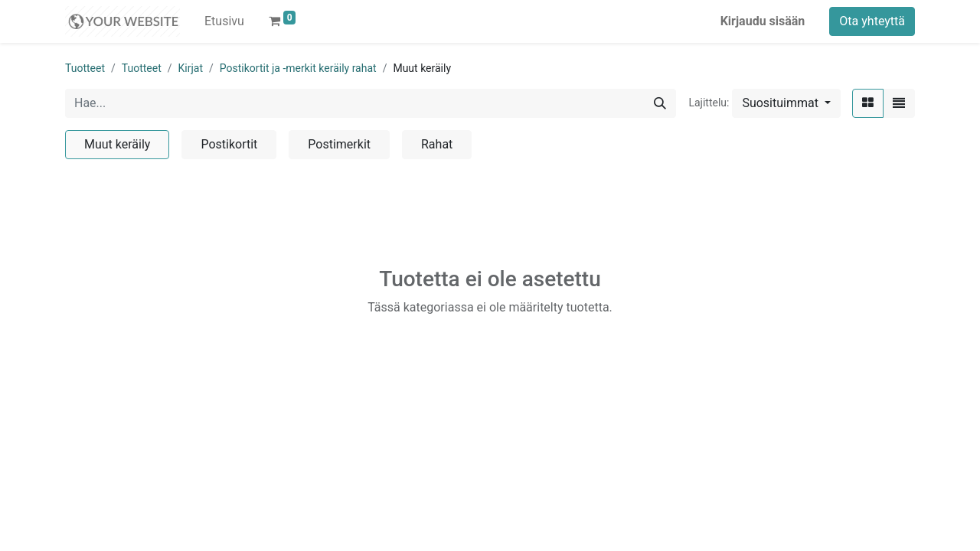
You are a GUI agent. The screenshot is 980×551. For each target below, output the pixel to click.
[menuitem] (224, 21)
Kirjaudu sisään (763, 21)
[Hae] (660, 103)
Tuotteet (85, 68)
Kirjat (191, 68)
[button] (786, 103)
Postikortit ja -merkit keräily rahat (298, 68)
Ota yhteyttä (872, 21)
